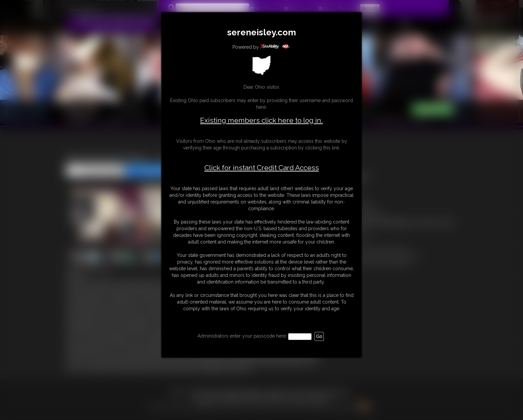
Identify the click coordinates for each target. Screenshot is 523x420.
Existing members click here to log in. (261, 120)
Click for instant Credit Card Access (262, 168)
